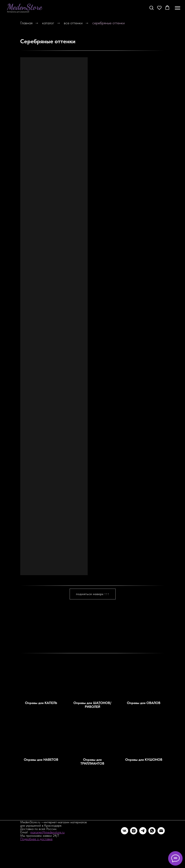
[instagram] (134, 831)
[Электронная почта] (161, 831)
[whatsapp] (152, 831)
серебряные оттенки (109, 23)
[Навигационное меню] (178, 8)
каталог (48, 23)
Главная (26, 23)
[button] (151, 8)
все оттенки (73, 23)
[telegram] (143, 831)
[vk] (125, 831)
